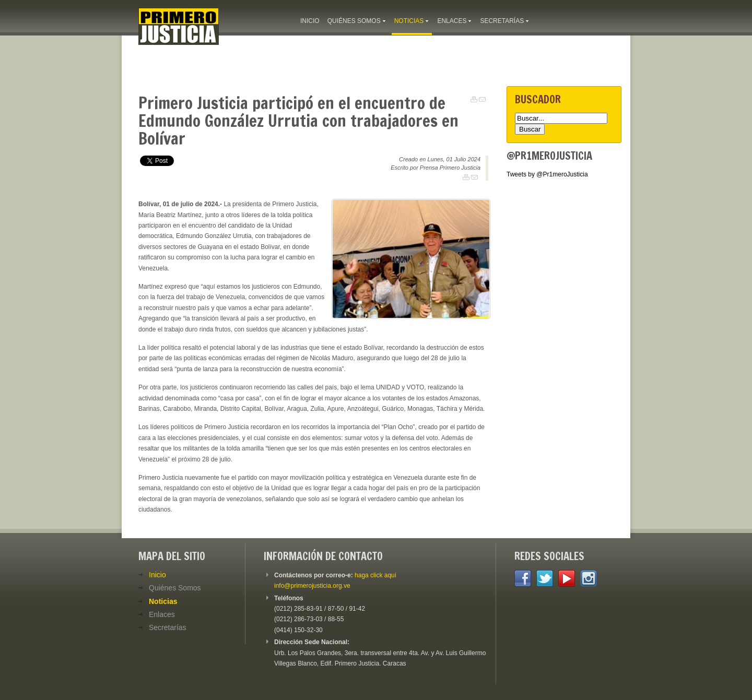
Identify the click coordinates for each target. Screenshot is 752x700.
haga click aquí (375, 575)
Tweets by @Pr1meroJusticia (547, 174)
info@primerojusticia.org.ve (312, 586)
